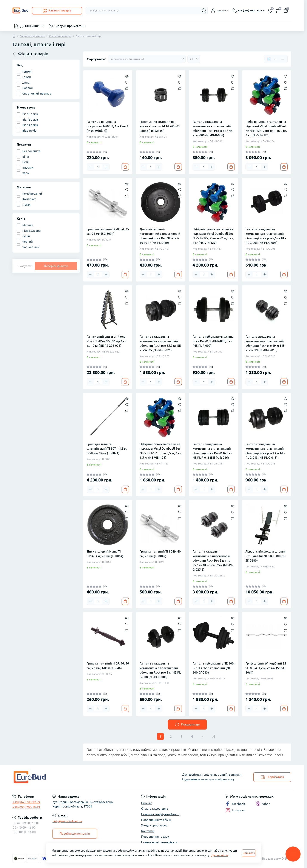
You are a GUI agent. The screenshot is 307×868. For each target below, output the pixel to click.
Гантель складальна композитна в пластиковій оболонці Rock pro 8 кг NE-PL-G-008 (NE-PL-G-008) (160, 670)
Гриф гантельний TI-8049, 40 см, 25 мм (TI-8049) (160, 554)
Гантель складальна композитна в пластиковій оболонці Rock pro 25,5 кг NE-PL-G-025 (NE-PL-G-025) (161, 343)
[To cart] (125, 167)
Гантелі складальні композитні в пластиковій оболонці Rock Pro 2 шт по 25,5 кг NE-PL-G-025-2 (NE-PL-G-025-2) (213, 561)
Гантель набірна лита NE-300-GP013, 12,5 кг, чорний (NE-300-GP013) (214, 668)
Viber (263, 804)
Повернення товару (155, 837)
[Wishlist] (127, 82)
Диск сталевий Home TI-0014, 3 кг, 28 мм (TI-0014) (105, 554)
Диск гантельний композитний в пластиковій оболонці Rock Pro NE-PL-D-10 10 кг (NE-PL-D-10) (160, 236)
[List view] (276, 59)
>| (214, 736)
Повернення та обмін (156, 820)
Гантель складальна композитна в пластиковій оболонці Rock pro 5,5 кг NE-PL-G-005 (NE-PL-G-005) (266, 236)
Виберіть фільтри (56, 266)
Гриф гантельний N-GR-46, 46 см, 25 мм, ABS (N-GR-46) (108, 666)
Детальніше (220, 855)
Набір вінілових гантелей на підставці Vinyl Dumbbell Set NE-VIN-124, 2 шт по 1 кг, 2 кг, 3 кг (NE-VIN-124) (266, 128)
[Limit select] (194, 59)
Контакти (148, 831)
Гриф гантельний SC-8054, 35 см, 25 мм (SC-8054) (108, 231)
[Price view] (283, 59)
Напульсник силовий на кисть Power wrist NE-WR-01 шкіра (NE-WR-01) (160, 126)
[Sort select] (147, 59)
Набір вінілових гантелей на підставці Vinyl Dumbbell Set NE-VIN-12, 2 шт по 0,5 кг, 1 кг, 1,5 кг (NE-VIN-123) (161, 451)
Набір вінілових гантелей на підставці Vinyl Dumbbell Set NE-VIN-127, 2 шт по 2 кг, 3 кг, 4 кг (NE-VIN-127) (213, 236)
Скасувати (25, 266)
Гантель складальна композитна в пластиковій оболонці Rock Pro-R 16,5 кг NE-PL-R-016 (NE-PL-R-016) (212, 451)
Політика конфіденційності (160, 814)
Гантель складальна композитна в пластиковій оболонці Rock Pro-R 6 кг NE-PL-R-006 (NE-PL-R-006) (213, 128)
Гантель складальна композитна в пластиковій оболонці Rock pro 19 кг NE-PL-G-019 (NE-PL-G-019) (265, 343)
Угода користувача (154, 825)
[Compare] (127, 88)
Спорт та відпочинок (32, 36)
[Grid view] (269, 59)
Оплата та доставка (155, 809)
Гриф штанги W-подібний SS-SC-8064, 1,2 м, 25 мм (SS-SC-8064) (266, 668)
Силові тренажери (60, 36)
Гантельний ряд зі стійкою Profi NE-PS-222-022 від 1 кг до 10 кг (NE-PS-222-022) (106, 341)
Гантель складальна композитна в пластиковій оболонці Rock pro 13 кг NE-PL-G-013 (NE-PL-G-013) (265, 451)
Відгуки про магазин (70, 26)
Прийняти (249, 853)
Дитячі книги (30, 26)
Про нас (147, 803)
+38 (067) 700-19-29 (26, 802)
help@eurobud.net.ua (67, 821)
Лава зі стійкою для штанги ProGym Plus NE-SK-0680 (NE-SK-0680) (266, 556)
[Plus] (106, 167)
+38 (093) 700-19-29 (26, 807)
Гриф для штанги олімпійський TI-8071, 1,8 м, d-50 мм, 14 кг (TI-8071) (107, 449)
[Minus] (90, 167)
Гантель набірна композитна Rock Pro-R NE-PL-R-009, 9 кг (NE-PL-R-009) (213, 341)
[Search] (204, 11)
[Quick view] (127, 76)
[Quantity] (98, 167)
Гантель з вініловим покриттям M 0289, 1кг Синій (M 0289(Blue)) (108, 126)
